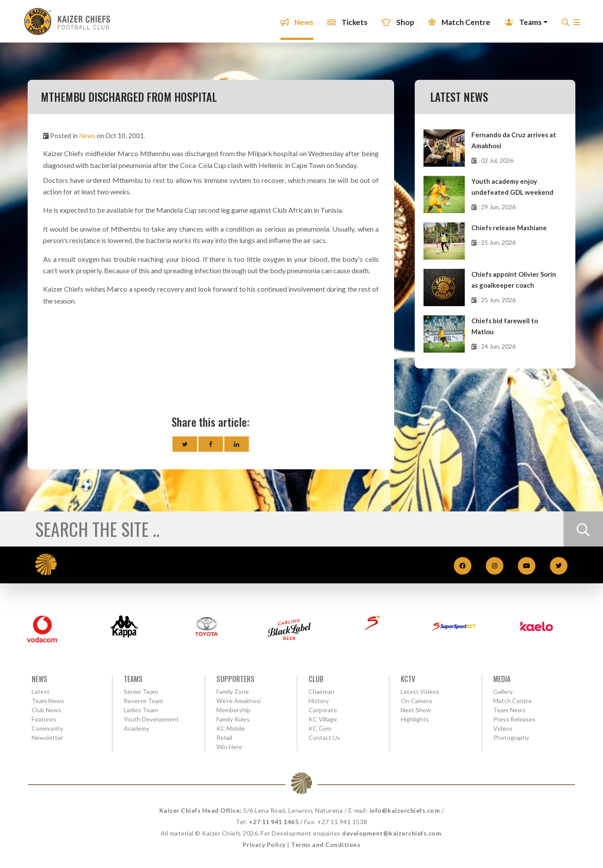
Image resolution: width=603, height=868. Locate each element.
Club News (47, 710)
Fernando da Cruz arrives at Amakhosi (514, 140)
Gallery (503, 691)
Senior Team (141, 691)
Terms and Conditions (326, 845)
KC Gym (320, 728)
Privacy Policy (264, 845)
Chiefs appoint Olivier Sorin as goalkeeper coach (514, 280)
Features (44, 719)
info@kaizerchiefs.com (405, 810)
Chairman (321, 691)
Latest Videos (420, 691)
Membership (233, 710)
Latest (41, 691)
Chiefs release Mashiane (509, 228)
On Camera (416, 701)
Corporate (323, 710)
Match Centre (457, 20)
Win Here (229, 747)
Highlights (415, 719)
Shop (396, 20)
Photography (511, 738)
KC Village (323, 719)
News (295, 20)
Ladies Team (141, 710)
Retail (224, 738)
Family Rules (233, 719)
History (319, 701)
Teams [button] (521, 20)
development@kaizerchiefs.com (391, 833)
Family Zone (233, 691)
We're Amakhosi (239, 701)
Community (47, 728)
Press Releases (514, 719)
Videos (503, 728)
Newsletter (47, 738)
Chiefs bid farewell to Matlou (505, 326)
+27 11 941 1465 (274, 822)
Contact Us (324, 738)
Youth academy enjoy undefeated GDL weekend (512, 187)
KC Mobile (231, 728)
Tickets (345, 20)
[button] (575, 22)
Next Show (416, 710)
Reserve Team (144, 701)
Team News (48, 701)
